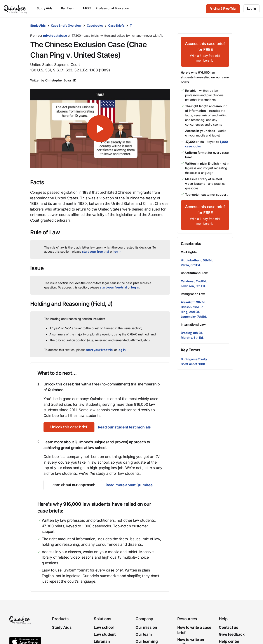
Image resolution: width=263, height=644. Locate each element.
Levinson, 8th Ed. (193, 286)
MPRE (87, 8)
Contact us (228, 627)
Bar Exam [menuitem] (70, 8)
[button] (100, 129)
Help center (229, 641)
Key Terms (191, 350)
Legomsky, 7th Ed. (194, 317)
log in (118, 251)
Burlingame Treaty (194, 359)
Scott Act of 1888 (193, 364)
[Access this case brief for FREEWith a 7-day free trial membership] (205, 52)
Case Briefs (116, 25)
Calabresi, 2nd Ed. (194, 281)
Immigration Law (193, 294)
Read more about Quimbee (129, 485)
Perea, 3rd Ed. (191, 265)
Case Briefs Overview (66, 25)
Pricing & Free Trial (223, 8)
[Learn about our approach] (73, 485)
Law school (104, 627)
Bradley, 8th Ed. (192, 333)
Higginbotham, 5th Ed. (197, 260)
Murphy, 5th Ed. (192, 338)
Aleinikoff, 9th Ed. (194, 302)
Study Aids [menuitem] (47, 8)
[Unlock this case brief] (69, 427)
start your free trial (96, 251)
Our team (144, 634)
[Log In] (252, 9)
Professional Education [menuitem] (114, 8)
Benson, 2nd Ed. (193, 307)
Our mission (146, 627)
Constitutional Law (194, 273)
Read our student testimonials (124, 427)
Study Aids (38, 25)
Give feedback (232, 634)
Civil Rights (189, 252)
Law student (105, 634)
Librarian (102, 641)
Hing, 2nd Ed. (191, 312)
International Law (193, 324)
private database (55, 35)
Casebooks (95, 25)
